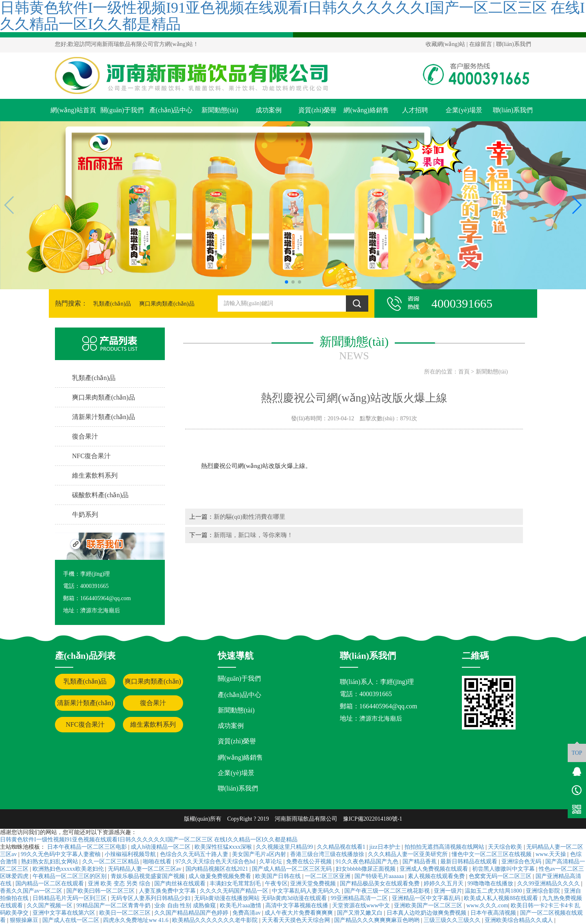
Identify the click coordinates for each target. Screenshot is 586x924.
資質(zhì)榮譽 (317, 110)
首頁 (464, 372)
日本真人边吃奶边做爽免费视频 (427, 913)
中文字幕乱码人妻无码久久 (307, 891)
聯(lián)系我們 (514, 44)
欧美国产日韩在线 (279, 876)
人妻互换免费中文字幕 (168, 891)
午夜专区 (276, 884)
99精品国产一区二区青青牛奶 (114, 905)
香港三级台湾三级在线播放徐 (328, 854)
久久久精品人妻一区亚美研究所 (409, 854)
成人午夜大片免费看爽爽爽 (300, 913)
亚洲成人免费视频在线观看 (435, 869)
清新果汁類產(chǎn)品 (85, 705)
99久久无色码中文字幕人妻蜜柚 (61, 854)
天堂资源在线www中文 (362, 905)
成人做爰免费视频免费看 (221, 876)
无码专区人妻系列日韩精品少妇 (151, 898)
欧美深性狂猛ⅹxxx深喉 (224, 847)
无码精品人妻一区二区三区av (145, 869)
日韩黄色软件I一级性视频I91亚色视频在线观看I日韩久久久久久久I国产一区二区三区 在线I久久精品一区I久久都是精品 (149, 840)
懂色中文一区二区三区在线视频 (492, 854)
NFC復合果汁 (85, 724)
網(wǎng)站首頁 (73, 110)
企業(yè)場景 (464, 110)
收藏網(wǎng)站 (445, 44)
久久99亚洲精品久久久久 (549, 884)
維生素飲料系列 (153, 724)
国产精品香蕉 (420, 862)
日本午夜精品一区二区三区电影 (88, 847)
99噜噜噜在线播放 (491, 884)
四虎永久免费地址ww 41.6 (136, 920)
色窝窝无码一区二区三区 (501, 876)
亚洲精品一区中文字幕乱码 (427, 898)
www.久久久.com (487, 905)
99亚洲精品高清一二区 (360, 898)
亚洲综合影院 (544, 891)
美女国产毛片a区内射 (260, 854)
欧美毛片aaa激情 (241, 905)
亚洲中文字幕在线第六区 (65, 913)
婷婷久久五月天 (444, 884)
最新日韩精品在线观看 (470, 862)
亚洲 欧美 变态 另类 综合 (120, 884)
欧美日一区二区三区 (126, 913)
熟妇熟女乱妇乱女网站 (50, 862)
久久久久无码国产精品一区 (235, 891)
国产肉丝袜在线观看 (181, 884)
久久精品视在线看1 (342, 847)
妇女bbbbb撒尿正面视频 (366, 869)
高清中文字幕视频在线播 (297, 905)
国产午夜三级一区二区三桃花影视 (388, 891)
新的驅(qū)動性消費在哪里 (249, 517)
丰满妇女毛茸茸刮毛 (236, 884)
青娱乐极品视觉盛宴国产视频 (149, 876)
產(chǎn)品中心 (171, 110)
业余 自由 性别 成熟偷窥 (186, 905)
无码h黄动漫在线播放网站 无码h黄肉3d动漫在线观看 (261, 898)
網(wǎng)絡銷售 (366, 110)
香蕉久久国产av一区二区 (32, 891)
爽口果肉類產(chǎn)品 (167, 304)
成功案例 (269, 110)
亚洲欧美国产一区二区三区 (429, 905)
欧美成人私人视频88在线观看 (502, 898)
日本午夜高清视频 (494, 913)
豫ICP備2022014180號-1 (373, 819)
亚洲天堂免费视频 (314, 884)
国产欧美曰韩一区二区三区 (101, 891)
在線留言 (481, 44)
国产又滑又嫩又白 (361, 913)
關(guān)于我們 (122, 110)
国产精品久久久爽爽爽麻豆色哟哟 (378, 920)
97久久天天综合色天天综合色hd (216, 862)
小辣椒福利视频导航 (131, 854)
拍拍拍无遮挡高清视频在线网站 (445, 847)
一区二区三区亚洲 (328, 876)
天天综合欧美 (506, 847)
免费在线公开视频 (310, 862)
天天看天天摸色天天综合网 (297, 920)
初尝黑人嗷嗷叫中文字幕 (504, 869)
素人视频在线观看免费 (437, 876)
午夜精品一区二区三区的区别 (70, 876)
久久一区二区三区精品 (112, 862)
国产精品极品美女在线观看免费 (380, 884)
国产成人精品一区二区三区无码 (293, 869)
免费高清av (247, 913)
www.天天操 (551, 854)
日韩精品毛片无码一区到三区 (70, 898)
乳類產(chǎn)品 (112, 304)
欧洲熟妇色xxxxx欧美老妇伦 (69, 869)
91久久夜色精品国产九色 (368, 862)
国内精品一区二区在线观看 (50, 884)
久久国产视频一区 (50, 905)
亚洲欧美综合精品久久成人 (520, 920)
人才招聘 (415, 110)
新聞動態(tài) (220, 110)
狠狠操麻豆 (25, 920)
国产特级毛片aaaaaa (380, 876)
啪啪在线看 (158, 862)
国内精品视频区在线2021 (218, 869)
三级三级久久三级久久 (453, 920)
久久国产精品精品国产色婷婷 (192, 913)
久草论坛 (271, 862)
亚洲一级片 (448, 891)
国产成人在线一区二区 (72, 920)
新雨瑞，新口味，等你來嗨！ (253, 535)
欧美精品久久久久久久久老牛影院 (216, 920)
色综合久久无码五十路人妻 (195, 854)
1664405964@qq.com (388, 706)
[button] (286, 282)
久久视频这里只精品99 (285, 847)
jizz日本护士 (386, 847)
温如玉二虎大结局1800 (494, 891)
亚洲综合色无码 (522, 862)
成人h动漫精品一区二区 (161, 847)
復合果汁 (153, 703)
